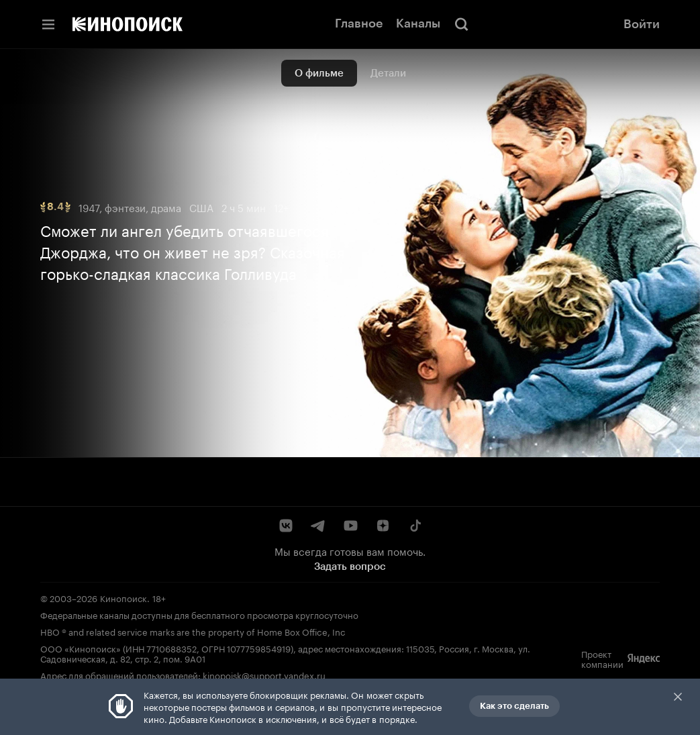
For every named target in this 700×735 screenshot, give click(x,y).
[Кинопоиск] (128, 24)
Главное (359, 23)
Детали (388, 73)
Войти (642, 24)
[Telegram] (318, 526)
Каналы (418, 23)
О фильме (319, 73)
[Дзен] (383, 526)
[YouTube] (350, 526)
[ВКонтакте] (286, 526)
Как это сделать (514, 706)
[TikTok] (415, 526)
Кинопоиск (123, 597)
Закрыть (678, 697)
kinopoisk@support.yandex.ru (264, 675)
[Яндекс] (644, 658)
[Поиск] (462, 24)
